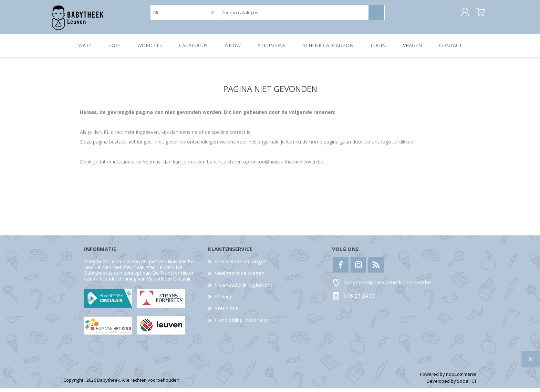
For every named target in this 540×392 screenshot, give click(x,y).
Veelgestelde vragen (240, 277)
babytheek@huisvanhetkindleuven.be (387, 287)
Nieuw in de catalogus (241, 265)
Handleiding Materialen (242, 324)
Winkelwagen (477, 14)
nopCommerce (461, 378)
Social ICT (467, 385)
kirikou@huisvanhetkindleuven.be (287, 166)
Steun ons (227, 312)
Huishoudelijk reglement (244, 289)
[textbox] (294, 15)
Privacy (224, 300)
